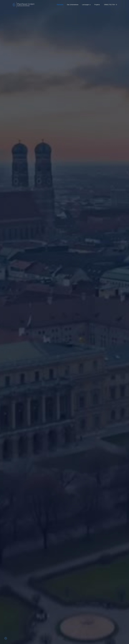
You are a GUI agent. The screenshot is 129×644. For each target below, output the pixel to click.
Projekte (97, 5)
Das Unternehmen (73, 5)
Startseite (60, 5)
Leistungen (85, 5)
